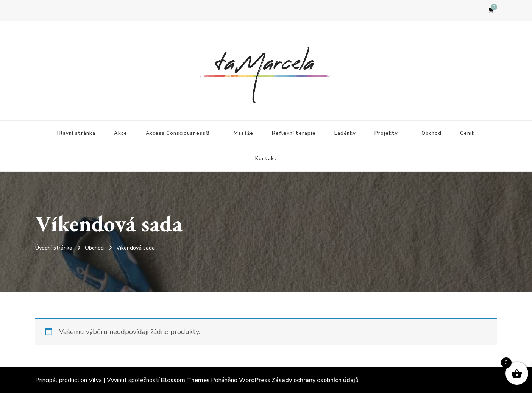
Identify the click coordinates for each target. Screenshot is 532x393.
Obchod (431, 133)
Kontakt (266, 159)
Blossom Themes (185, 380)
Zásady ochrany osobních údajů (315, 380)
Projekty (386, 133)
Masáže (243, 133)
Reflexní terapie (294, 133)
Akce (121, 133)
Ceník (467, 133)
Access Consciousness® (178, 133)
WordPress (255, 380)
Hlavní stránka (76, 133)
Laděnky (345, 133)
